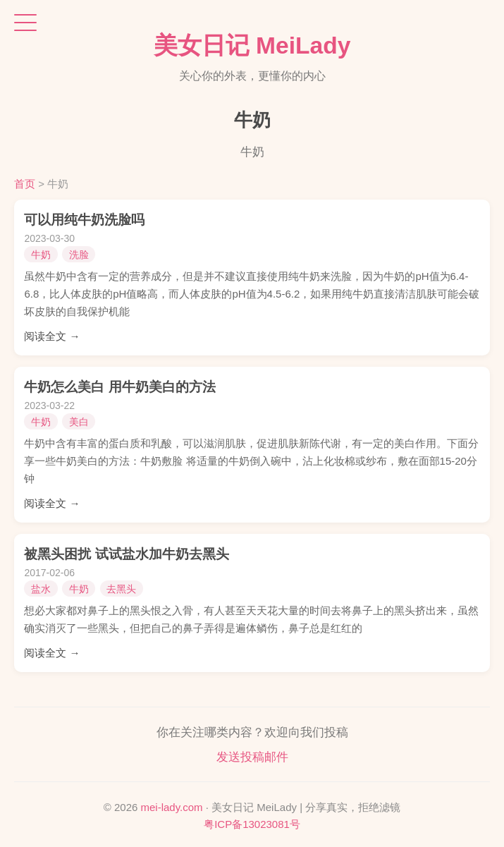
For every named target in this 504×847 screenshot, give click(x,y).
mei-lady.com (172, 807)
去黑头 (121, 589)
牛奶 (41, 255)
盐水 (41, 589)
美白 (79, 422)
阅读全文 (45, 336)
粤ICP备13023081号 (252, 824)
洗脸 (79, 255)
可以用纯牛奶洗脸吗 (84, 220)
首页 (25, 184)
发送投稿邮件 (252, 757)
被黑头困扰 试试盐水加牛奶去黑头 (126, 554)
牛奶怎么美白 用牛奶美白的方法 (119, 387)
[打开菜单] (25, 23)
